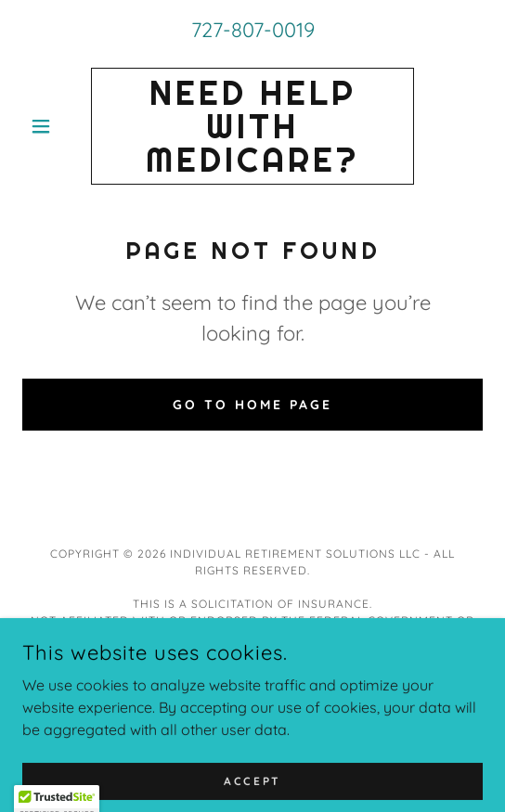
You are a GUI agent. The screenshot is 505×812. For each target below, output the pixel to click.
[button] (57, 126)
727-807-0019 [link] (253, 30)
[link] (252, 126)
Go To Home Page (252, 405)
